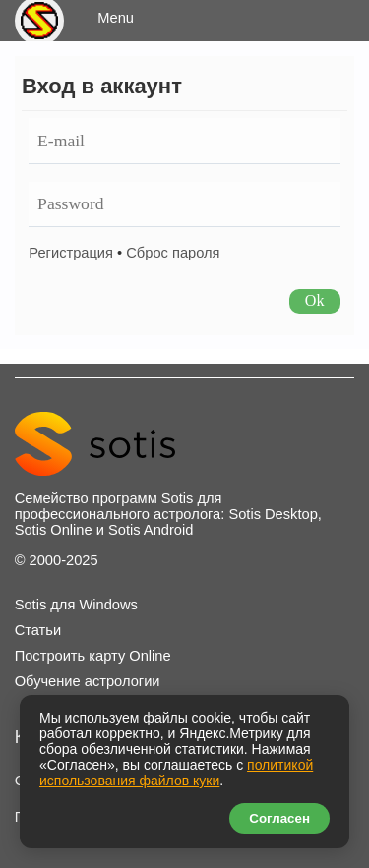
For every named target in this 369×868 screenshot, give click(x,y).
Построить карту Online (93, 656)
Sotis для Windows (76, 605)
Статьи (38, 630)
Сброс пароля (173, 253)
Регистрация (71, 253)
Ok (315, 300)
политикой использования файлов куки (176, 773)
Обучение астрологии (88, 681)
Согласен (279, 818)
